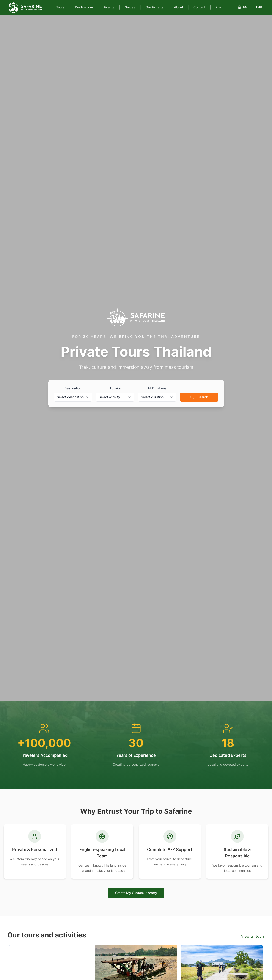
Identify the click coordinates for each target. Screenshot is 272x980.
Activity (115, 388)
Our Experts (155, 7)
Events (109, 7)
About (179, 7)
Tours (60, 7)
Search (199, 397)
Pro (218, 7)
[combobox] (73, 397)
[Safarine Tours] (25, 7)
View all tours (253, 936)
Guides (130, 7)
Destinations (84, 7)
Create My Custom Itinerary (136, 893)
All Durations (157, 388)
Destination (73, 388)
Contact (199, 7)
